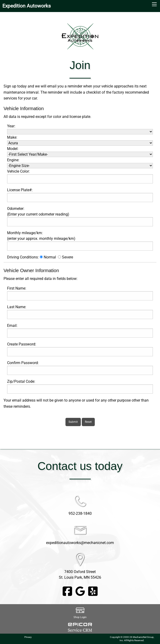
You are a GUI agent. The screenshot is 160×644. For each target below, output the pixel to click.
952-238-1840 (80, 513)
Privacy (28, 637)
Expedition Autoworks (27, 6)
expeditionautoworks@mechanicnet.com (80, 543)
